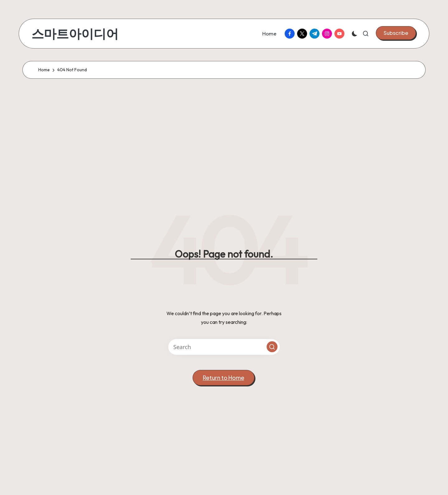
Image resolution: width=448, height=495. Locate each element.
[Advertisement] (224, 141)
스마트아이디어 (75, 34)
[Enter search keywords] (224, 347)
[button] (396, 33)
